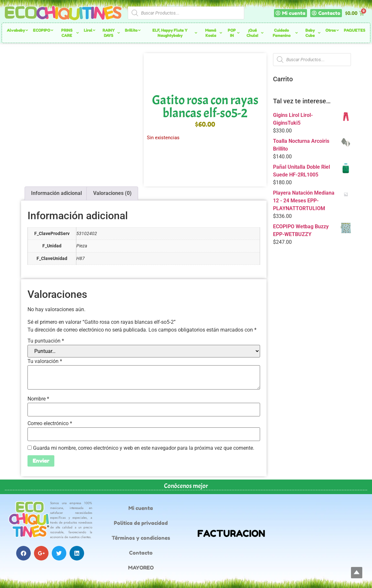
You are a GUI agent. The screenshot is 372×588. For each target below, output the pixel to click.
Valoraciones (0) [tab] (112, 193)
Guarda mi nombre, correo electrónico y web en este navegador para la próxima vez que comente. (144, 448)
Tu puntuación (46, 341)
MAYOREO (141, 568)
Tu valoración (45, 361)
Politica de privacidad (141, 523)
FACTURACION (231, 533)
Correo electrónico (50, 424)
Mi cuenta (141, 508)
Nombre (38, 399)
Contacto (141, 553)
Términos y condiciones (141, 538)
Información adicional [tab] (56, 193)
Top (357, 573)
